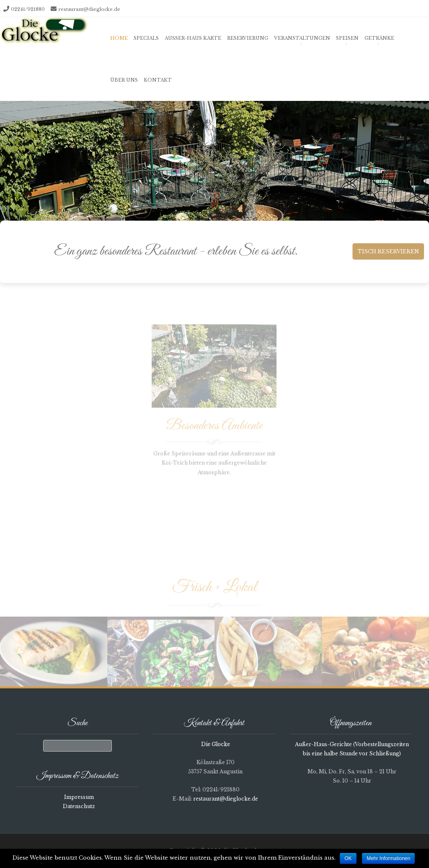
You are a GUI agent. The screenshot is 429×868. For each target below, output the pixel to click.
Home (119, 38)
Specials (146, 38)
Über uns (124, 80)
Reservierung (248, 38)
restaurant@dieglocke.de (89, 9)
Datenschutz (79, 806)
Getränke (379, 38)
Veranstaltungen (302, 38)
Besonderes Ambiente (214, 429)
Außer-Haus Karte (193, 38)
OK (348, 858)
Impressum (79, 797)
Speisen (347, 38)
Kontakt (158, 80)
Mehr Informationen (388, 858)
